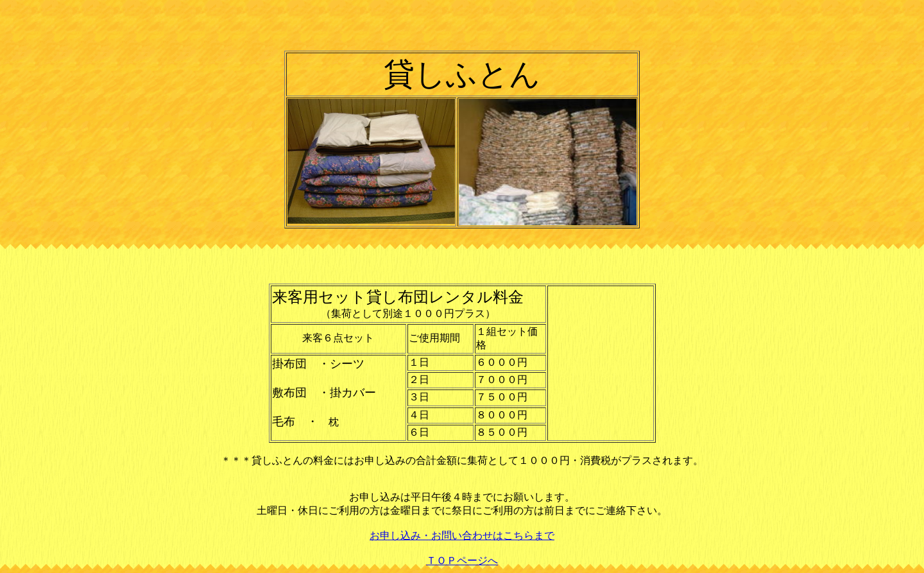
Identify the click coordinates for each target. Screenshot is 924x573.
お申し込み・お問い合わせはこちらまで (462, 535)
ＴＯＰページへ (462, 560)
